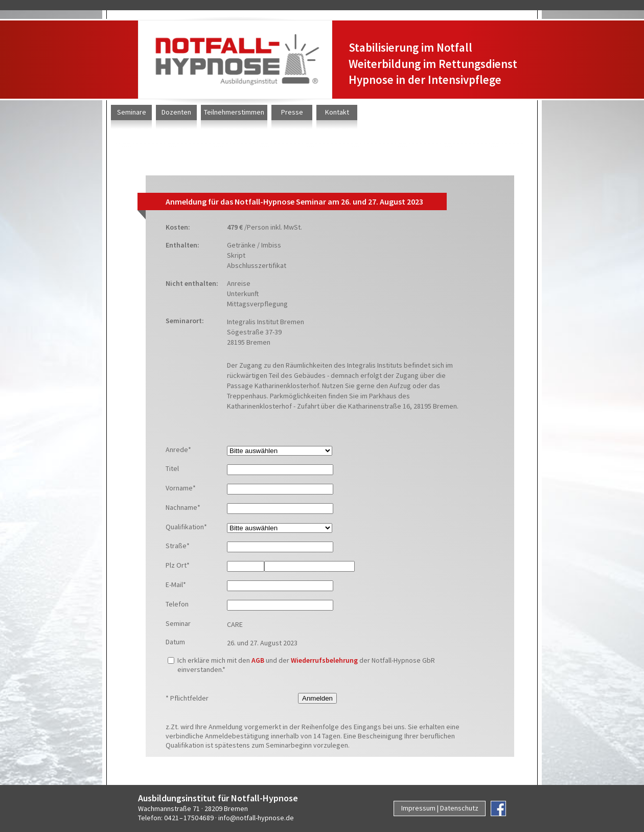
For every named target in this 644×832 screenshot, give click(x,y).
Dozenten (176, 112)
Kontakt (337, 112)
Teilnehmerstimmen (234, 112)
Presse (292, 112)
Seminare (132, 112)
